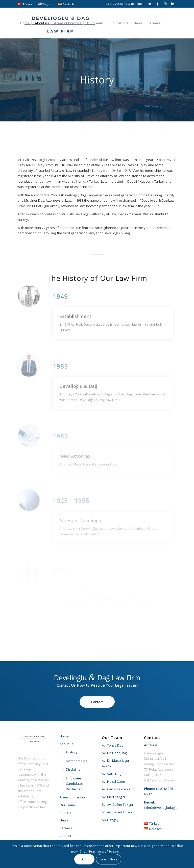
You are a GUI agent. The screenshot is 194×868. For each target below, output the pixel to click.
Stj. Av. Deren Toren (117, 812)
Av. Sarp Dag (112, 774)
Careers (66, 828)
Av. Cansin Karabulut (118, 789)
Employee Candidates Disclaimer (75, 784)
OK (84, 859)
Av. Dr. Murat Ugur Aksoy (116, 763)
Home (64, 736)
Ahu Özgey (110, 820)
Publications (69, 813)
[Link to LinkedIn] (173, 4)
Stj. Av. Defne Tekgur (118, 805)
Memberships (77, 761)
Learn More (108, 859)
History (72, 752)
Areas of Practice (73, 797)
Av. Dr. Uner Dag (114, 753)
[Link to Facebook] (157, 4)
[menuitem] (26, 4)
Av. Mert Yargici (113, 797)
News (64, 820)
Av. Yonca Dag (113, 745)
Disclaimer (74, 769)
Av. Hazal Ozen (113, 781)
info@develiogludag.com (163, 808)
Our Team (67, 805)
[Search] (39, 53)
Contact (65, 836)
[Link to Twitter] (150, 4)
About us (66, 744)
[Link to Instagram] (165, 4)
